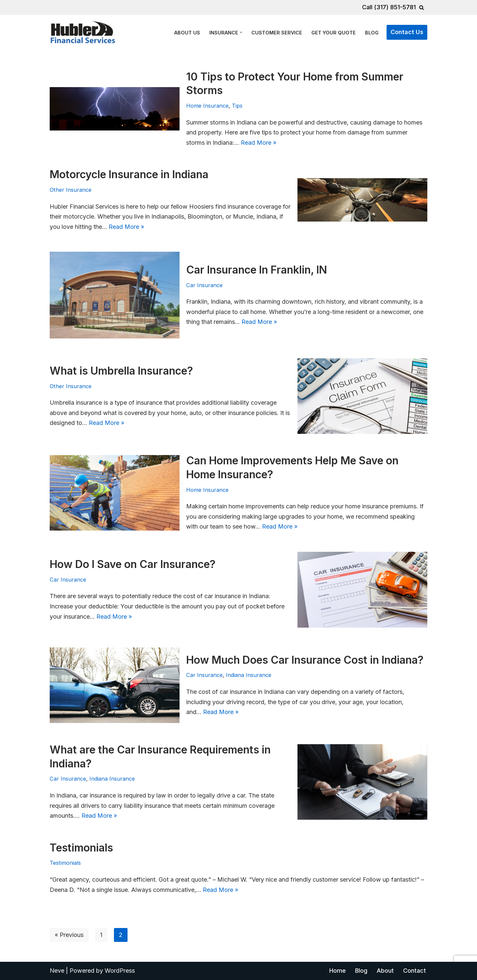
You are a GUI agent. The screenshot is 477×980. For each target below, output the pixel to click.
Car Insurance (204, 285)
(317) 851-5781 (395, 7)
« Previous (69, 935)
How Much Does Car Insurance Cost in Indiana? (305, 660)
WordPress (120, 971)
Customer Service (277, 33)
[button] (241, 32)
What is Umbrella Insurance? (121, 371)
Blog (372, 33)
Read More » (259, 143)
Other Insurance (71, 190)
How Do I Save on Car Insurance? (133, 564)
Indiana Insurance (249, 675)
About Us (187, 33)
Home (338, 971)
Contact (415, 971)
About (385, 971)
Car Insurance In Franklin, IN (257, 270)
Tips (237, 106)
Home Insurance (207, 106)
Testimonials (81, 848)
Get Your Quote (334, 33)
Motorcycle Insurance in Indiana (129, 174)
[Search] (422, 7)
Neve (57, 971)
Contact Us (407, 32)
